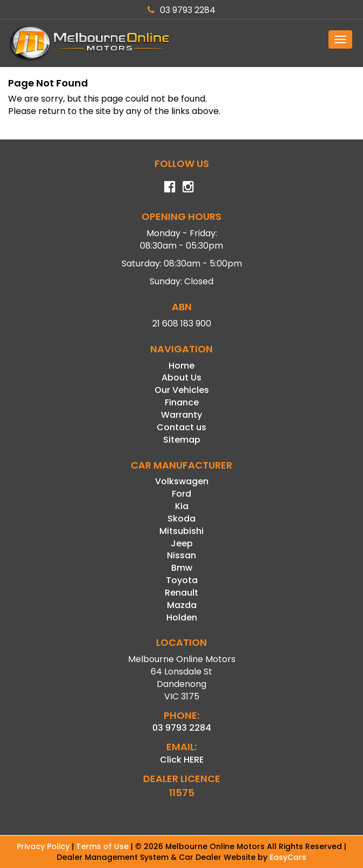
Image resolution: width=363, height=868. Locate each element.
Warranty (181, 415)
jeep (182, 543)
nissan (181, 555)
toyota (182, 580)
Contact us (181, 427)
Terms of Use (103, 846)
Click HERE (182, 760)
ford (181, 494)
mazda (182, 605)
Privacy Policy (44, 846)
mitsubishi (181, 531)
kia (182, 506)
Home (181, 366)
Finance (182, 402)
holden (182, 617)
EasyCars (288, 857)
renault (181, 593)
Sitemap (182, 440)
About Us (181, 378)
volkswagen (182, 481)
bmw (182, 568)
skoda (181, 519)
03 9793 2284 (181, 10)
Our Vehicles (182, 390)
